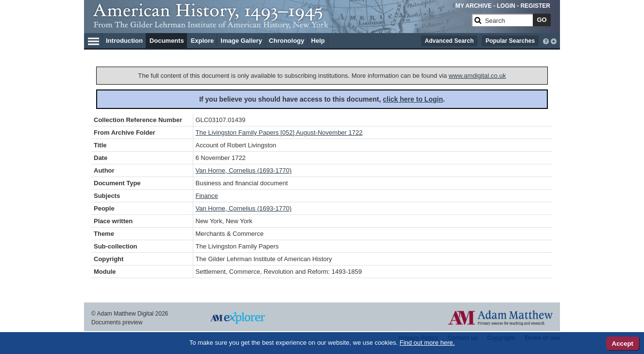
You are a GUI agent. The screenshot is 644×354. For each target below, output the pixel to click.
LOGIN (506, 6)
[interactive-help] (546, 40)
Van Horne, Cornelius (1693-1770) (244, 170)
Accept (623, 344)
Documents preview (117, 322)
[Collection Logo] (280, 24)
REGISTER (535, 6)
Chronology (287, 41)
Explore (203, 41)
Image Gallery (241, 41)
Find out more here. (427, 343)
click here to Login (413, 99)
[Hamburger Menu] (93, 40)
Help (318, 41)
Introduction (124, 41)
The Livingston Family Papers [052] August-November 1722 (279, 133)
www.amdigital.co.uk (477, 76)
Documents (167, 41)
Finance (207, 196)
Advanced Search (449, 41)
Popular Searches (510, 41)
